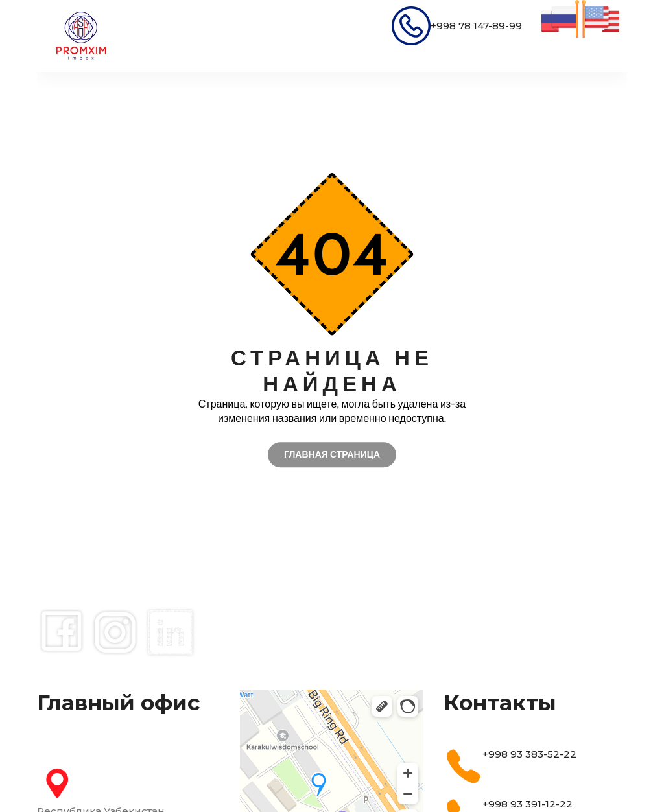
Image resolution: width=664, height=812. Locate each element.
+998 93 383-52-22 (529, 754)
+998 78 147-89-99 (476, 26)
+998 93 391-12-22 (528, 804)
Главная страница (332, 454)
